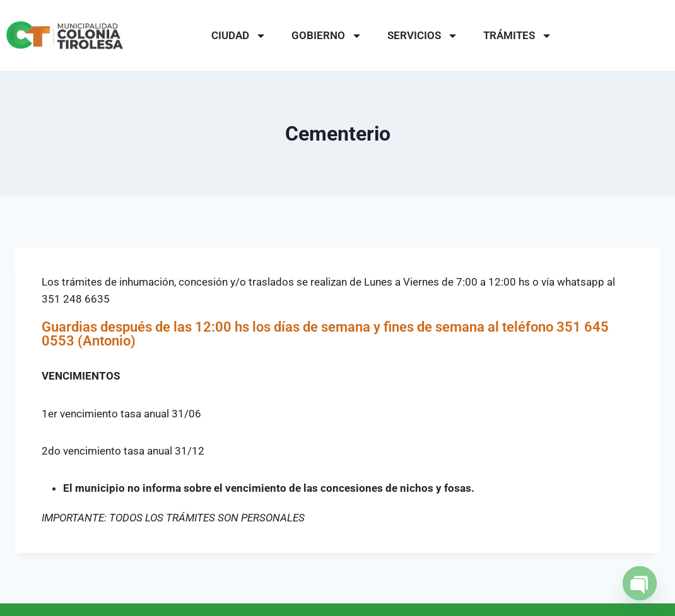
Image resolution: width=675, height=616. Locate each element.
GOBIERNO (327, 36)
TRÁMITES (518, 36)
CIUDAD (239, 36)
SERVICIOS (423, 36)
